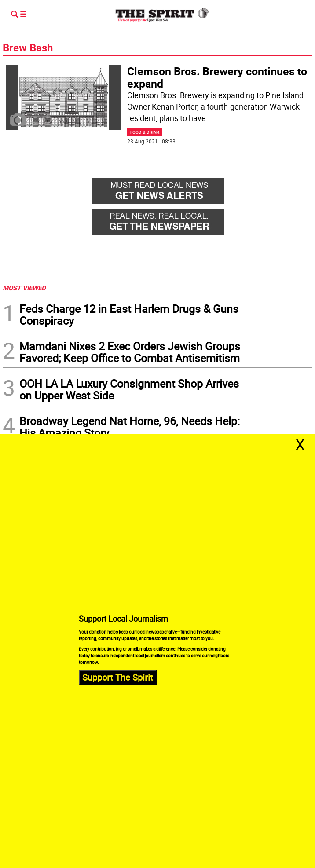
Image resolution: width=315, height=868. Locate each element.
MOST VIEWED (24, 288)
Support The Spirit (118, 677)
